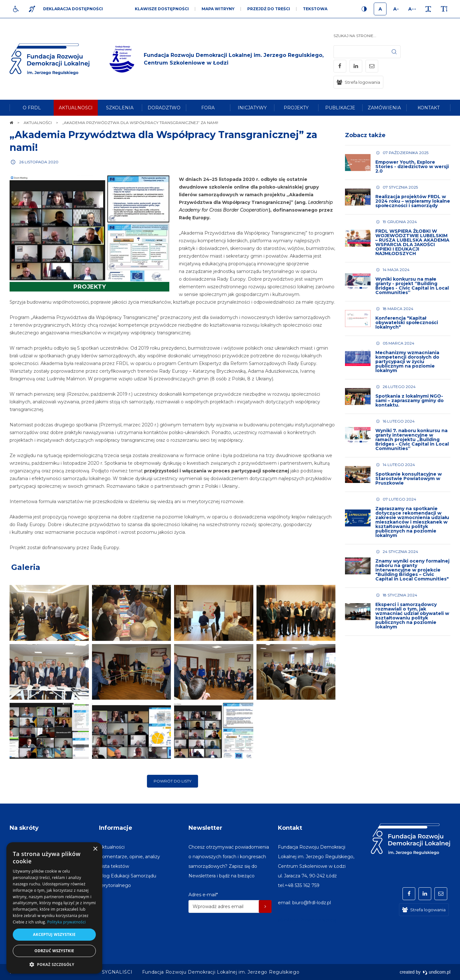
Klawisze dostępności (162, 9)
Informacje (116, 828)
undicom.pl (437, 972)
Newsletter (205, 828)
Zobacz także (365, 135)
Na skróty (24, 828)
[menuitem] (32, 108)
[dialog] (54, 908)
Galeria (26, 567)
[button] (54, 964)
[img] (219, 59)
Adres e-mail (203, 895)
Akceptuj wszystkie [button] (54, 934)
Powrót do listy (172, 781)
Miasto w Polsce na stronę (307, 920)
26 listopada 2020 (39, 162)
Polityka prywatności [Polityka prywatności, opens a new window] (66, 922)
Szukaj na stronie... (355, 36)
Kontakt (290, 828)
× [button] (95, 849)
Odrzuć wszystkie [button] (54, 951)
